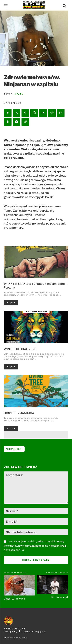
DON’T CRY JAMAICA (19, 413)
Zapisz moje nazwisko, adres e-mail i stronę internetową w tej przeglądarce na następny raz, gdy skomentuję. (35, 546)
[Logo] (34, 5)
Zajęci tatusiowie (14, 599)
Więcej (11, 303)
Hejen (19, 94)
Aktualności (14, 449)
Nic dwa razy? (60, 597)
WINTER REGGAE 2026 (20, 349)
